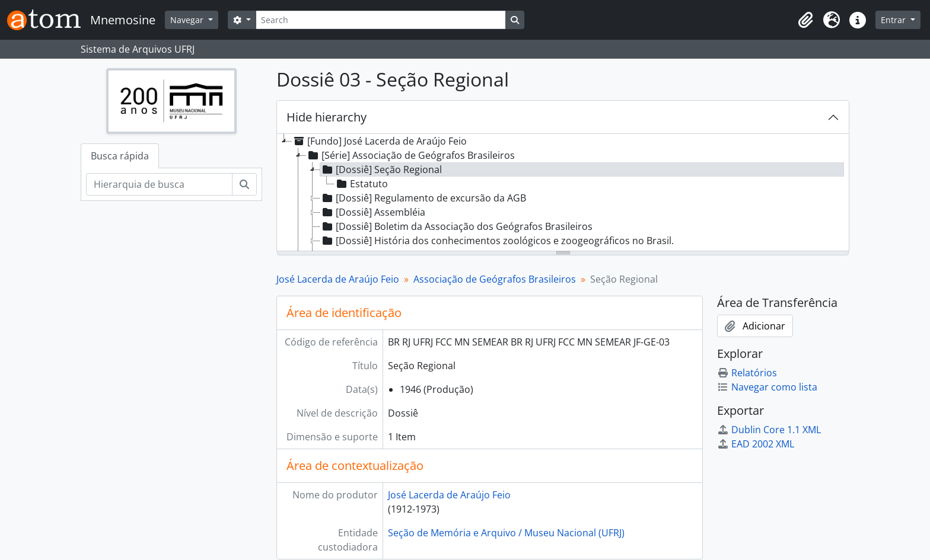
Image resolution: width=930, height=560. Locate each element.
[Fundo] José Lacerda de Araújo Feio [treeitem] (379, 141)
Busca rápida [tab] (120, 156)
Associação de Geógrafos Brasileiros (495, 279)
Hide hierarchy (327, 117)
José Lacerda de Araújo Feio (338, 279)
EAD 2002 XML (756, 444)
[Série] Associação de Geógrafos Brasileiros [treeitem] (410, 155)
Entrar (894, 20)
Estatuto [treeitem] (361, 184)
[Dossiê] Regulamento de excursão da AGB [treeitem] (423, 198)
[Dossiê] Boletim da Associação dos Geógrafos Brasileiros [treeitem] (456, 226)
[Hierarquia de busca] (159, 184)
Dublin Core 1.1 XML (769, 430)
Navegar (188, 20)
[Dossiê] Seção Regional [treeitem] (381, 169)
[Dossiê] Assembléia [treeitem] (373, 212)
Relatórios (747, 373)
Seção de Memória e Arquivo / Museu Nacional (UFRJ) (506, 533)
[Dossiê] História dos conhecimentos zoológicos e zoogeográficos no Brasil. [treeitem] (497, 241)
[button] (805, 20)
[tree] (563, 193)
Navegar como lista (767, 387)
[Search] (381, 20)
